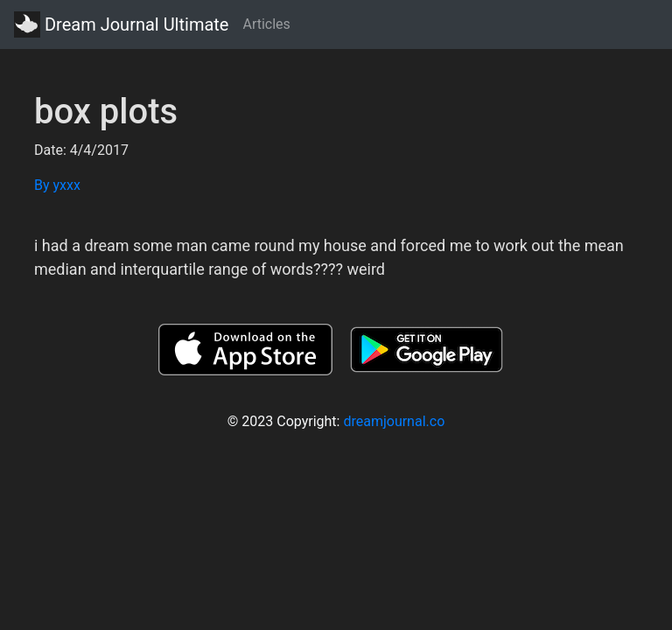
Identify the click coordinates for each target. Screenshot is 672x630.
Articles (266, 24)
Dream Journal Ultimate (121, 24)
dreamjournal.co (394, 421)
